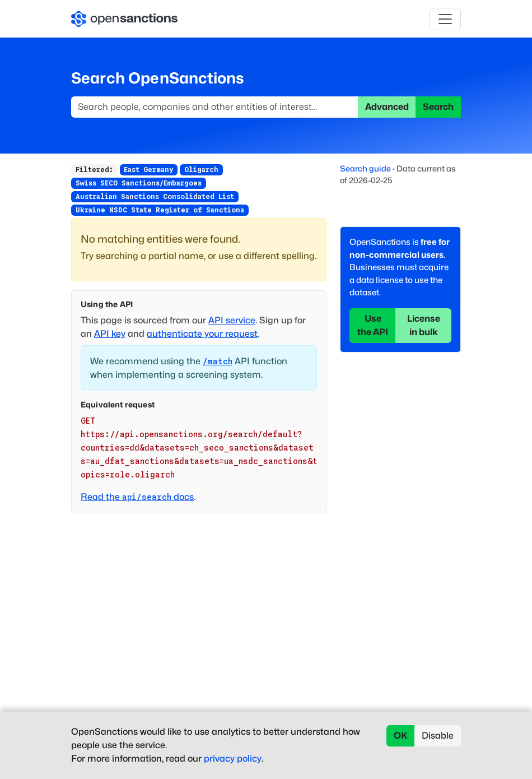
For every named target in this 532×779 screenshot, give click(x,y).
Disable (438, 736)
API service (232, 320)
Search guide (365, 168)
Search (438, 107)
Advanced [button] (387, 107)
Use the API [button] (373, 325)
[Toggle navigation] (445, 19)
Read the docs (137, 497)
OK (401, 736)
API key (110, 334)
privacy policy (233, 759)
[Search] (215, 107)
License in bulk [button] (424, 325)
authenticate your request (202, 334)
